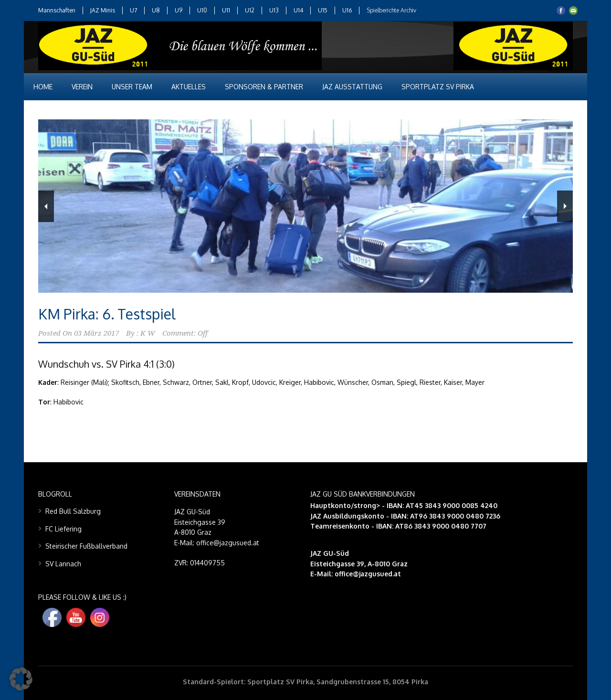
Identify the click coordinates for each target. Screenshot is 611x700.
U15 (323, 10)
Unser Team (132, 87)
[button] (21, 679)
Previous (46, 206)
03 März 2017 (96, 333)
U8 (156, 10)
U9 (179, 10)
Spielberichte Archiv (391, 10)
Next (565, 206)
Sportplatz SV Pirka (438, 87)
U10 (202, 10)
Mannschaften (57, 10)
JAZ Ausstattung (352, 87)
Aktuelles (189, 87)
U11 (226, 10)
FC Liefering (63, 529)
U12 (250, 10)
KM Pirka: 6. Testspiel (107, 314)
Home (43, 87)
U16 (347, 10)
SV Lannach (63, 564)
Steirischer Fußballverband (86, 546)
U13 (274, 10)
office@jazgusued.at (368, 574)
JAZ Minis (103, 10)
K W (148, 333)
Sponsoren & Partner (264, 87)
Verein (82, 87)
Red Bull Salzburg (73, 511)
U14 (298, 10)
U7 (133, 10)
